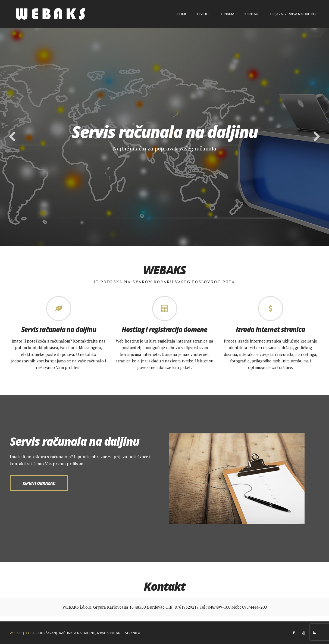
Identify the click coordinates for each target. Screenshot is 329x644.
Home (182, 14)
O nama (228, 14)
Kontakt (252, 14)
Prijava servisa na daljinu (293, 14)
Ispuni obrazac (39, 483)
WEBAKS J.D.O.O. (22, 633)
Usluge (204, 14)
